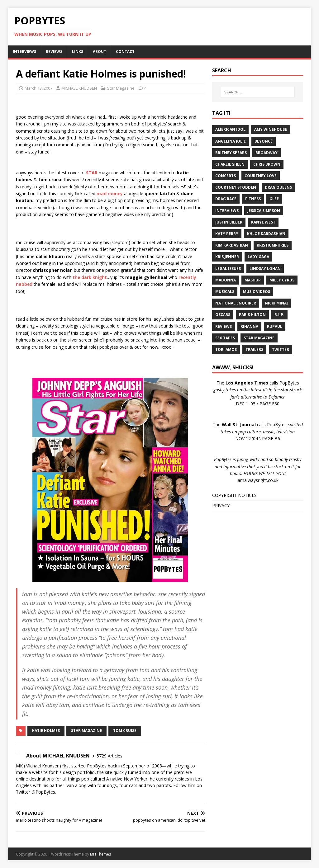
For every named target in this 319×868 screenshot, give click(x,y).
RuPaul (275, 326)
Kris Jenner (227, 257)
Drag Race (226, 199)
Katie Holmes (46, 731)
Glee (274, 199)
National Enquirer (236, 303)
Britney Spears (231, 153)
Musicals (225, 292)
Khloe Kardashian (266, 234)
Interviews (227, 211)
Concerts (226, 176)
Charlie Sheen (230, 164)
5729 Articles (110, 756)
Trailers (254, 349)
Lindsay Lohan (265, 269)
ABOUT (100, 52)
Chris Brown (267, 164)
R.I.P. (279, 315)
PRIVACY (221, 505)
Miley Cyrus (282, 280)
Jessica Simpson (264, 211)
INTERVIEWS (24, 52)
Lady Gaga (258, 257)
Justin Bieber (229, 222)
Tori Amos (226, 349)
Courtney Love (261, 176)
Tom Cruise (125, 731)
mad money (110, 193)
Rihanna (249, 326)
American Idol (230, 129)
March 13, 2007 (38, 88)
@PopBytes (43, 792)
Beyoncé (264, 141)
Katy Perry (227, 234)
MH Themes (100, 854)
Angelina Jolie (231, 141)
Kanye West (263, 222)
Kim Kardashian (232, 245)
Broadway (267, 153)
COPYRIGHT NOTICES (234, 495)
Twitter (281, 349)
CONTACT (125, 52)
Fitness (253, 199)
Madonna (226, 280)
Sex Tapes (225, 338)
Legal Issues (228, 269)
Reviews (224, 326)
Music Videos (257, 292)
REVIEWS (54, 52)
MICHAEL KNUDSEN (79, 88)
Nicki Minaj (276, 303)
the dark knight (90, 277)
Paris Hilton (252, 315)
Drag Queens (278, 187)
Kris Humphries (273, 245)
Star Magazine (121, 88)
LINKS (78, 52)
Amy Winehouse (271, 129)
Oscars (223, 315)
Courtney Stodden (236, 187)
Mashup (253, 280)
